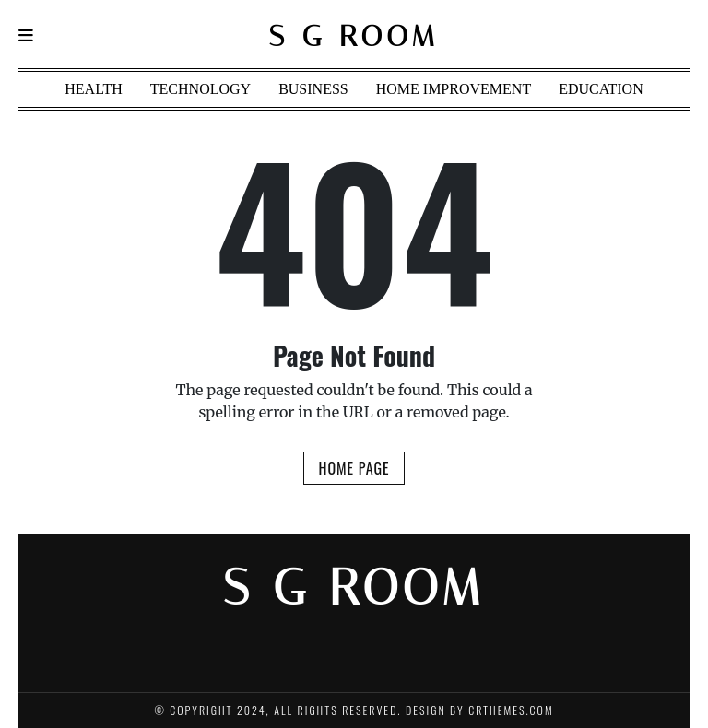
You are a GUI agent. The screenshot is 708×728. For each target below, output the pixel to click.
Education (601, 89)
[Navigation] (26, 35)
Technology (201, 89)
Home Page (354, 468)
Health (94, 89)
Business (313, 89)
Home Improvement (454, 89)
